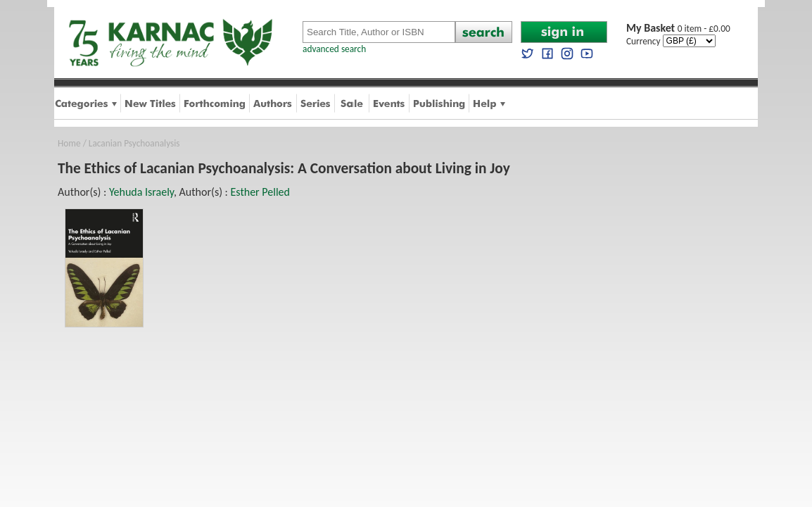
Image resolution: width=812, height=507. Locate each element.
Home (69, 143)
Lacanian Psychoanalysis (134, 143)
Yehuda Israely (141, 192)
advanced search (334, 49)
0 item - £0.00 (678, 29)
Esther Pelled (260, 192)
